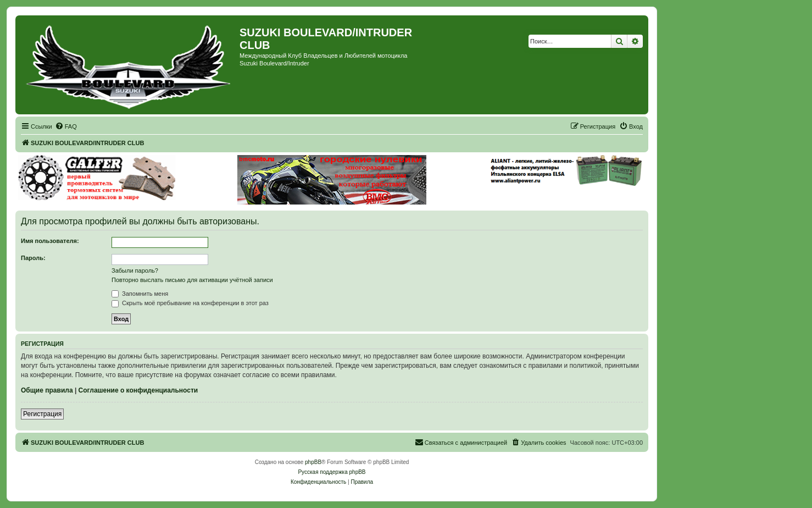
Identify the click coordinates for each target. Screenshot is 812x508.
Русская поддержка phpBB (332, 472)
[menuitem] (66, 126)
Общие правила (47, 390)
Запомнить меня (140, 294)
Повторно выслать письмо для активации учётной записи (192, 280)
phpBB (313, 462)
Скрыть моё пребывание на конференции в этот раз (190, 303)
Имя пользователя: (50, 241)
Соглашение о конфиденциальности (138, 390)
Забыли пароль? (135, 270)
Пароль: (33, 258)
